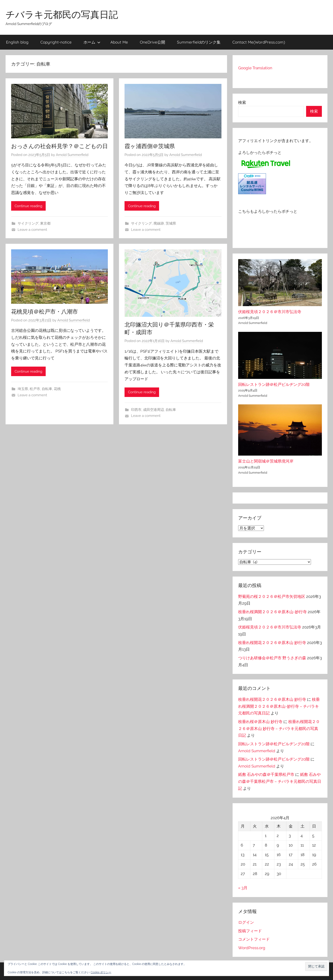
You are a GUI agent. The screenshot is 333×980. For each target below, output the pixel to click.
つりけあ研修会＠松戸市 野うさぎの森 (272, 658)
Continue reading (28, 206)
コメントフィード (254, 939)
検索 (242, 102)
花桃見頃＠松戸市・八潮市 (45, 311)
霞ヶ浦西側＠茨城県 (150, 146)
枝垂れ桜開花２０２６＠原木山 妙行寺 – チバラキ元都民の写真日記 (279, 729)
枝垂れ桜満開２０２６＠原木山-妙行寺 (272, 612)
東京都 (45, 223)
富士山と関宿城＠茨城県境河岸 (266, 461)
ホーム (92, 42)
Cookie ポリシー (101, 972)
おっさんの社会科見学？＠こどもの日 (59, 146)
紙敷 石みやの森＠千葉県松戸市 (266, 774)
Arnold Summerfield (72, 155)
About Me (119, 42)
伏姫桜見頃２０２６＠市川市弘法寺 (270, 312)
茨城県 (171, 223)
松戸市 (35, 389)
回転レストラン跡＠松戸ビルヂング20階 (274, 384)
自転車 (47, 389)
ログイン (246, 922)
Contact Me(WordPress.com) (259, 42)
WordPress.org (252, 948)
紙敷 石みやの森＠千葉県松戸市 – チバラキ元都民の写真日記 (280, 781)
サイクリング (28, 223)
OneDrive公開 (152, 42)
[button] (316, 966)
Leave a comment (32, 230)
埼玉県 (23, 389)
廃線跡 (159, 223)
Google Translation (255, 68)
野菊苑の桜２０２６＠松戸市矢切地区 (272, 596)
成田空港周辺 (154, 410)
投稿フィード (250, 931)
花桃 (57, 389)
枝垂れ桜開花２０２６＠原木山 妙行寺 (272, 643)
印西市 (136, 410)
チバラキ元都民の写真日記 (62, 14)
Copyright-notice (56, 42)
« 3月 (243, 888)
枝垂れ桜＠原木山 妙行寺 (260, 722)
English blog (17, 42)
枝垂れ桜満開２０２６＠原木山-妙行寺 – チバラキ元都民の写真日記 (279, 706)
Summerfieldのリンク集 (199, 42)
